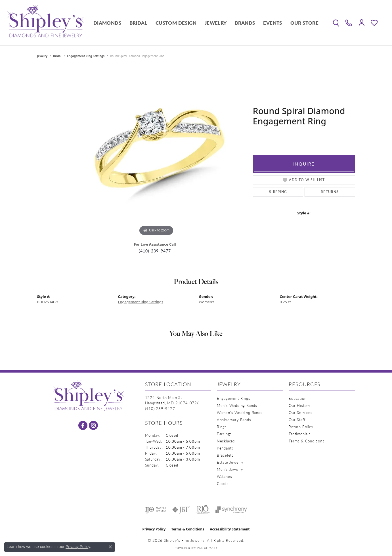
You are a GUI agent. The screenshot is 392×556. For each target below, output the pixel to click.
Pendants (225, 448)
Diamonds (107, 23)
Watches (225, 476)
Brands (245, 23)
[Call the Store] (160, 408)
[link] (349, 23)
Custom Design (176, 23)
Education (297, 398)
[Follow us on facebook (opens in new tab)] (83, 425)
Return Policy (301, 427)
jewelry (42, 56)
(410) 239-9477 (155, 251)
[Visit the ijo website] (156, 510)
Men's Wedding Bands (237, 405)
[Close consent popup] (110, 547)
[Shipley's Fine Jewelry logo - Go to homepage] (45, 23)
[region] (156, 152)
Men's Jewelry (230, 469)
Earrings (224, 434)
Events (272, 23)
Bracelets (225, 455)
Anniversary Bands (234, 420)
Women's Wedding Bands (240, 412)
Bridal (138, 23)
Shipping (278, 192)
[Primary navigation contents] (206, 23)
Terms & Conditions (306, 441)
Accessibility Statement (230, 529)
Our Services (301, 412)
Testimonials (300, 434)
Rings (222, 427)
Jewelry (216, 23)
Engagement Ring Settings (86, 56)
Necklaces (226, 441)
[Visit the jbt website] (181, 510)
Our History (300, 405)
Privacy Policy (154, 529)
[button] (336, 23)
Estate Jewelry (230, 462)
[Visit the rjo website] (203, 510)
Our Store (305, 23)
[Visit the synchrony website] (231, 510)
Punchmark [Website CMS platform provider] (207, 548)
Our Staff (297, 420)
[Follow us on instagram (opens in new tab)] (93, 425)
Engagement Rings (234, 398)
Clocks (223, 483)
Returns (330, 192)
